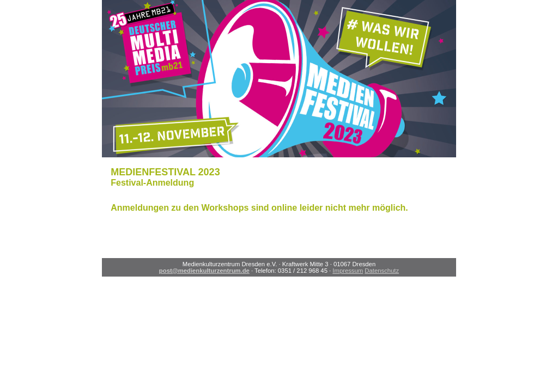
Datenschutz (382, 271)
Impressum (348, 271)
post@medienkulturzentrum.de (204, 271)
